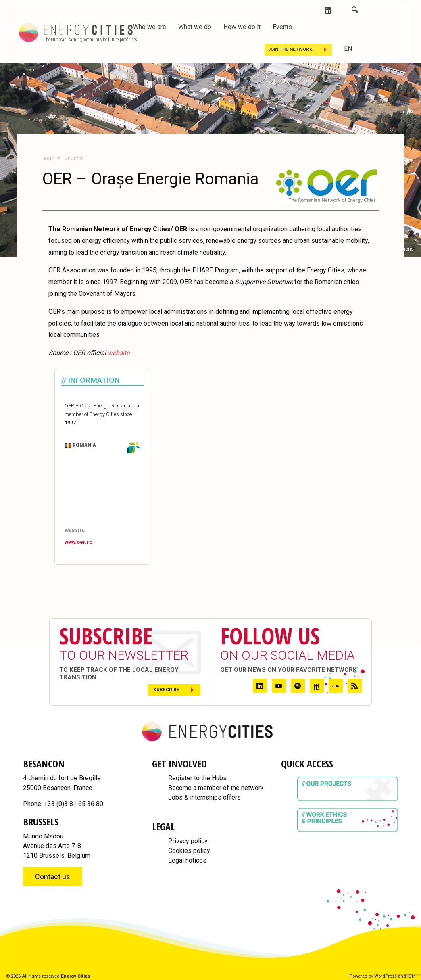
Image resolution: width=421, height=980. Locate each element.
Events (282, 27)
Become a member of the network (216, 788)
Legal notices (187, 860)
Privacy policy (188, 841)
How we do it (242, 27)
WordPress (386, 976)
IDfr (411, 976)
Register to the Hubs (197, 778)
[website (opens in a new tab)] (119, 353)
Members (73, 159)
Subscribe (166, 690)
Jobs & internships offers (204, 797)
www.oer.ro (78, 542)
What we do (195, 27)
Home (48, 159)
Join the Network (290, 49)
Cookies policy (189, 851)
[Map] (102, 491)
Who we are (150, 27)
